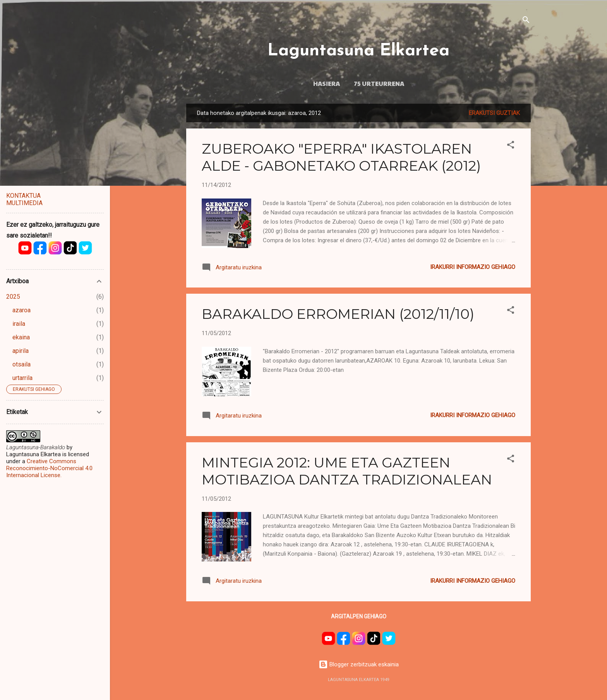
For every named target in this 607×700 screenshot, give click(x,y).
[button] (511, 146)
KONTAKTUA (23, 196)
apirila (21, 351)
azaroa (21, 310)
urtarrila (22, 378)
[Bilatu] (526, 21)
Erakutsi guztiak (494, 113)
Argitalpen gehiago (359, 616)
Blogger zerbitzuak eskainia (359, 664)
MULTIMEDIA (24, 203)
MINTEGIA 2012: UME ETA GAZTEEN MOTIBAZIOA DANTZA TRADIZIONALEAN (347, 471)
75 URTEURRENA (379, 83)
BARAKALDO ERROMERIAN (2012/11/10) (338, 314)
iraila (19, 324)
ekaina (21, 337)
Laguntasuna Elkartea (358, 51)
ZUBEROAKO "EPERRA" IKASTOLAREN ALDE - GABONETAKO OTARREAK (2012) (341, 157)
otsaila (21, 364)
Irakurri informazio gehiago (473, 267)
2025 (13, 297)
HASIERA (327, 83)
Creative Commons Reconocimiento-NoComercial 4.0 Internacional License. (49, 468)
